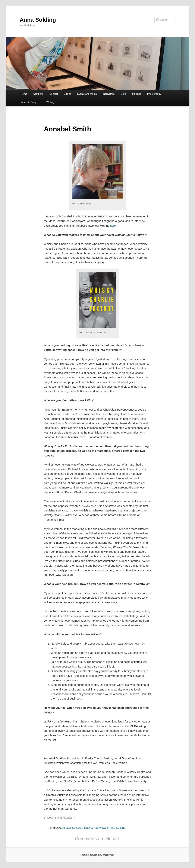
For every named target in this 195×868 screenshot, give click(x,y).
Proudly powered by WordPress (97, 855)
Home (24, 94)
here (113, 226)
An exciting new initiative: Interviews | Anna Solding (93, 828)
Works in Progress (30, 102)
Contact (54, 94)
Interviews (109, 94)
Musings (137, 94)
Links (123, 94)
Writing (50, 102)
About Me (38, 94)
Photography (154, 94)
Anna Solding (38, 20)
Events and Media (87, 94)
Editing (68, 94)
